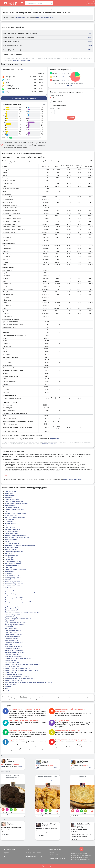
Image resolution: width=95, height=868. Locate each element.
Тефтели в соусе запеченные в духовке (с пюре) (22, 612)
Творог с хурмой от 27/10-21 (15, 598)
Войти (90, 3)
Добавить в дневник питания (24, 98)
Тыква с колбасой (11, 548)
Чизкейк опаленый (12, 654)
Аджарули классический (14, 642)
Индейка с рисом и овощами (16, 513)
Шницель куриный (12, 544)
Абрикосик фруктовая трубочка (17, 503)
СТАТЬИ (6, 860)
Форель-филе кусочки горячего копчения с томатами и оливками (29, 682)
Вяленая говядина (12, 640)
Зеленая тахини (11, 540)
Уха (6, 688)
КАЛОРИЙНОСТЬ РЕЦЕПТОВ (34, 856)
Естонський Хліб (11, 515)
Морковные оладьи (12, 606)
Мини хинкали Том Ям (13, 680)
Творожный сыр (11, 628)
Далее (71, 118)
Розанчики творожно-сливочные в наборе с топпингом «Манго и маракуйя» (33, 592)
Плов (7, 690)
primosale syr (10, 572)
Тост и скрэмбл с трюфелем (15, 517)
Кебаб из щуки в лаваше (14, 590)
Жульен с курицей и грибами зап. (17, 538)
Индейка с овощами (12, 586)
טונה (6, 525)
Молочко (8, 604)
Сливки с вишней (11, 610)
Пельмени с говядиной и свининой (18, 658)
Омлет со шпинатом (12, 636)
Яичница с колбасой (13, 529)
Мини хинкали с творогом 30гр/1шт (18, 668)
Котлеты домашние (12, 550)
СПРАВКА (51, 853)
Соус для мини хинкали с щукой (17, 676)
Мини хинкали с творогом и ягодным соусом (22, 670)
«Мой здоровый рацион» (49, 444)
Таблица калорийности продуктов (18, 10)
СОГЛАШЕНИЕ (53, 862)
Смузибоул (9, 558)
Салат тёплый (10, 527)
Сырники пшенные (12, 576)
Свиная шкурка (11, 672)
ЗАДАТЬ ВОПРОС (53, 858)
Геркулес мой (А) (11, 620)
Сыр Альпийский (11, 519)
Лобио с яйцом (11, 521)
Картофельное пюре (12, 614)
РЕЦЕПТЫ (6, 853)
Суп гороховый (11, 491)
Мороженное (10, 495)
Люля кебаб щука (11, 594)
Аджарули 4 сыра (11, 638)
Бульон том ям (10, 660)
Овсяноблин (10, 568)
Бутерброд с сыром (12, 556)
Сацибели (54, 10)
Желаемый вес (55, 109)
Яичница (8, 686)
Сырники (8, 644)
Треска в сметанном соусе (14, 652)
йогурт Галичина (11, 532)
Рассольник (9, 560)
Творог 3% (9, 554)
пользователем (20, 17)
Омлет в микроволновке (14, 552)
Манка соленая (10, 523)
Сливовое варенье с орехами (16, 570)
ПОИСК (28, 849)
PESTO (7, 542)
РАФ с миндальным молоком (16, 622)
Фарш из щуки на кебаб (14, 582)
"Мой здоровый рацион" (21, 60)
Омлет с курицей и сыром (15, 584)
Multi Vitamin (10, 588)
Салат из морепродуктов (14, 501)
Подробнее (54, 439)
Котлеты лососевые (12, 662)
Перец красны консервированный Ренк (19, 602)
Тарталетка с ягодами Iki (14, 650)
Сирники (8, 574)
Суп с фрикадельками (13, 578)
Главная (4, 10)
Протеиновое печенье (13, 630)
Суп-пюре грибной (12, 608)
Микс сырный (10, 616)
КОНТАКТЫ (62, 858)
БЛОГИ (6, 856)
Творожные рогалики (13, 564)
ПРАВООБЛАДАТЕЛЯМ (55, 849)
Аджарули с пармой (12, 648)
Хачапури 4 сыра (11, 632)
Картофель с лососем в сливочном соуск (20, 678)
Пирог (7, 511)
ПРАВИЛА (60, 862)
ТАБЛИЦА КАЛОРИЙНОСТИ (34, 853)
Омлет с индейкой (12, 566)
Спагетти (8, 580)
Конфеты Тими (10, 684)
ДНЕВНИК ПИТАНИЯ (9, 849)
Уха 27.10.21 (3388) (12, 534)
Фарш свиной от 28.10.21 (14, 634)
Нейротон (9, 596)
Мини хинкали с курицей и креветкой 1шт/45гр (23, 664)
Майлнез (8, 497)
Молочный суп (10, 505)
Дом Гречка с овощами (13, 656)
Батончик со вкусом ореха (15, 624)
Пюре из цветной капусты (14, 509)
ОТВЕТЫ (28, 860)
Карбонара (9, 493)
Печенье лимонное (12, 499)
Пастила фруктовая (12, 507)
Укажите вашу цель (56, 95)
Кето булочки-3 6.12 (12, 666)
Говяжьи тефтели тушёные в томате (18, 600)
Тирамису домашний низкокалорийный (20, 546)
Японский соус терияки (14, 674)
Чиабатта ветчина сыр (13, 562)
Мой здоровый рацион (44, 17)
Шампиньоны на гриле (13, 646)
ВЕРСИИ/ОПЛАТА (54, 855)
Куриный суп (10, 626)
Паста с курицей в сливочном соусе (18, 618)
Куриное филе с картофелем (15, 536)
